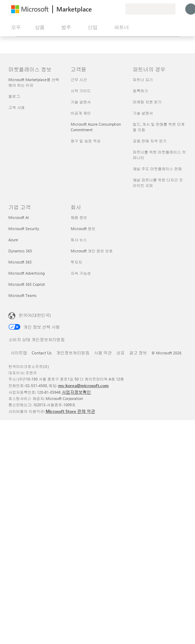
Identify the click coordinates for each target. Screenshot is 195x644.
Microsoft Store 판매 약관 (70, 411)
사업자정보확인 (76, 392)
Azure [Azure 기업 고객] (13, 240)
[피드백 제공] (95, 9)
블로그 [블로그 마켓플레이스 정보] (14, 96)
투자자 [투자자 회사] (76, 262)
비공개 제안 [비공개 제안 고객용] (81, 113)
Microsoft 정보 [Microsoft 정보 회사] (83, 229)
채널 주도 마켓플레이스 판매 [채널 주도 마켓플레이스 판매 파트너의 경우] (157, 169)
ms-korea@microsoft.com (83, 385)
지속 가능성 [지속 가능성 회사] (81, 273)
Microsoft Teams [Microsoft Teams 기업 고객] (22, 295)
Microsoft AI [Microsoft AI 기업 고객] (19, 217)
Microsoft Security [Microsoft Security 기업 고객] (24, 229)
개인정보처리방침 (73, 353)
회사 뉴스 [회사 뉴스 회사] (79, 240)
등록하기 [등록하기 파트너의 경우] (140, 91)
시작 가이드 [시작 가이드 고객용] (81, 91)
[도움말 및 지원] (103, 9)
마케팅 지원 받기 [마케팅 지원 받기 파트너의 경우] (147, 102)
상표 (120, 353)
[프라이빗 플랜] (120, 9)
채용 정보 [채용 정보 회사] (79, 217)
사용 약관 (103, 353)
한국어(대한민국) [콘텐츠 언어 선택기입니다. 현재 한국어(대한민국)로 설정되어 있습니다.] (35, 315)
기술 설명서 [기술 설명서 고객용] (81, 102)
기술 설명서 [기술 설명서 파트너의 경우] (143, 113)
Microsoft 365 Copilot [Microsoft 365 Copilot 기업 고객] (27, 284)
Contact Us (42, 353)
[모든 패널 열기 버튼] (15, 27)
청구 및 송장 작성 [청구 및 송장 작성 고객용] (86, 141)
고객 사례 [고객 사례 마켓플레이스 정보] (17, 107)
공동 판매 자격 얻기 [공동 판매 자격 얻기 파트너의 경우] (150, 141)
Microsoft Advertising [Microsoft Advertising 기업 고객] (26, 273)
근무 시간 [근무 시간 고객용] (79, 80)
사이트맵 (19, 353)
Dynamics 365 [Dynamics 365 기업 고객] (20, 251)
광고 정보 (138, 353)
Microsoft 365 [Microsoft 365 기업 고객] (20, 262)
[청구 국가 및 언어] (150, 9)
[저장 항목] (111, 9)
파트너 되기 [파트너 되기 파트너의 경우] (143, 80)
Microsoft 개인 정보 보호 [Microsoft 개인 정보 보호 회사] (92, 251)
